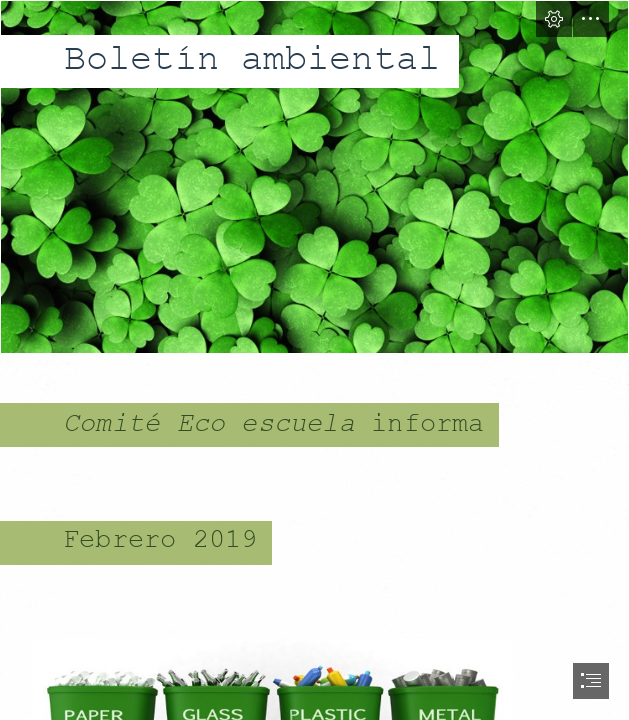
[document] (314, 360)
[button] (554, 19)
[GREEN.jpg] (314, 177)
